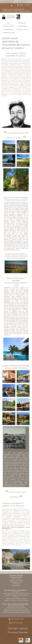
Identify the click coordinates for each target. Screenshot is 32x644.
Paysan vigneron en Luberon (14, 446)
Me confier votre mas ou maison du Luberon (16, 609)
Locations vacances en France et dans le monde (16, 611)
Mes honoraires (16, 586)
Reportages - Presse (16, 582)
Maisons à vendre (16, 579)
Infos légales (16, 584)
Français (20, 5)
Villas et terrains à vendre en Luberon (16, 599)
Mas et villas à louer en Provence (16, 607)
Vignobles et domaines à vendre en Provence (16, 600)
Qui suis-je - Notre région (16, 581)
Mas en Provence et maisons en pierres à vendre (16, 594)
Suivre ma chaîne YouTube (16, 619)
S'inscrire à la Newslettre (16, 623)
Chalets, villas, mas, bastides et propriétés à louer (16, 612)
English (27, 5)
